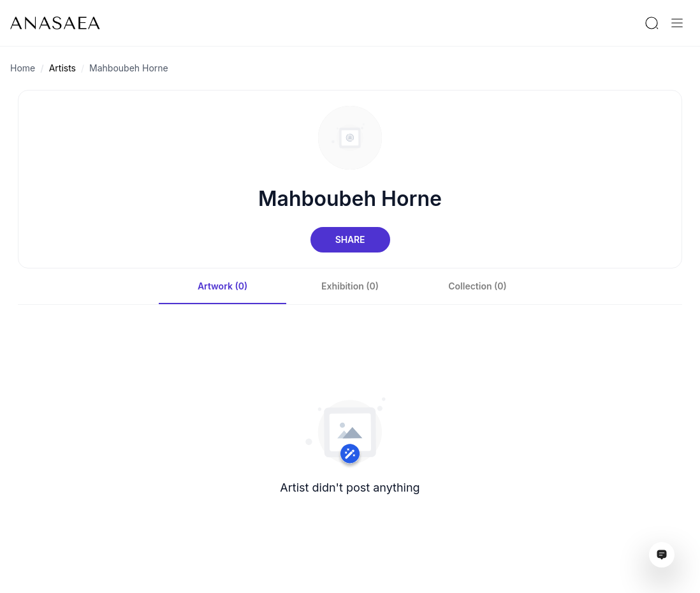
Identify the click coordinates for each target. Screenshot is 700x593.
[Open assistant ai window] (662, 555)
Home (23, 68)
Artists (62, 68)
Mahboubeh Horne (129, 68)
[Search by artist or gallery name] (652, 23)
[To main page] (55, 23)
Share (350, 239)
